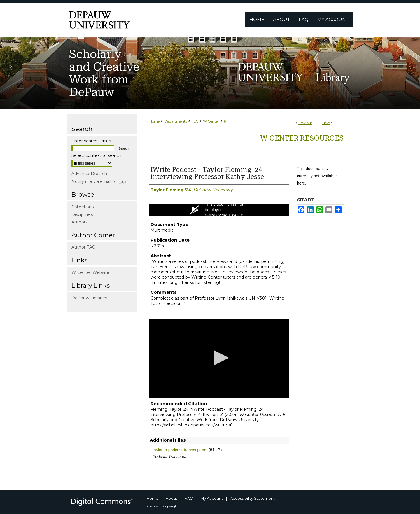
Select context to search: (97, 155)
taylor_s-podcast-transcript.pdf (180, 450)
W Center (211, 121)
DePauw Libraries (89, 298)
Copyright (171, 506)
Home (154, 121)
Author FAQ (84, 247)
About (171, 498)
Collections (83, 207)
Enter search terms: (92, 141)
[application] (219, 358)
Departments (176, 121)
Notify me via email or (99, 181)
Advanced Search (89, 174)
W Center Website (90, 272)
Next (326, 123)
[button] (219, 358)
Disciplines (82, 214)
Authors (79, 222)
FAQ (189, 498)
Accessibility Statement (252, 498)
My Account (212, 498)
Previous (305, 123)
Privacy (152, 506)
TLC (195, 121)
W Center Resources (302, 138)
